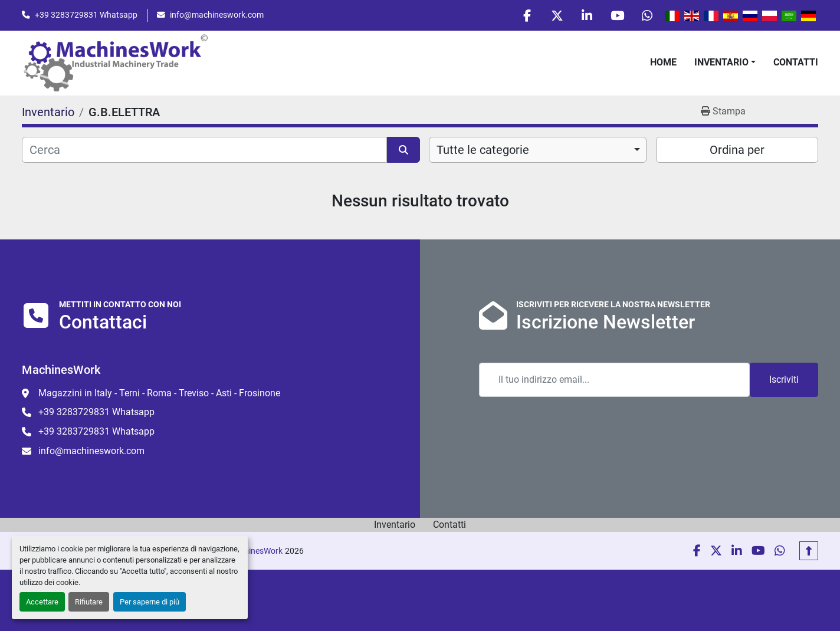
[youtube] (617, 15)
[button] (725, 63)
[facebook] (527, 15)
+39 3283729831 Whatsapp (86, 15)
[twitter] (557, 15)
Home (663, 62)
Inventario (721, 62)
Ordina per (737, 150)
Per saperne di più (150, 602)
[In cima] (809, 551)
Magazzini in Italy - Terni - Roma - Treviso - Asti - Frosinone (159, 393)
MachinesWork (255, 551)
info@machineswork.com (217, 15)
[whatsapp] (647, 15)
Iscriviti (784, 379)
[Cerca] (204, 150)
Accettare (42, 602)
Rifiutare (89, 602)
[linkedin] (587, 15)
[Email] (614, 380)
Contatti (796, 62)
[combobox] (538, 150)
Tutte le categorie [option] (483, 150)
